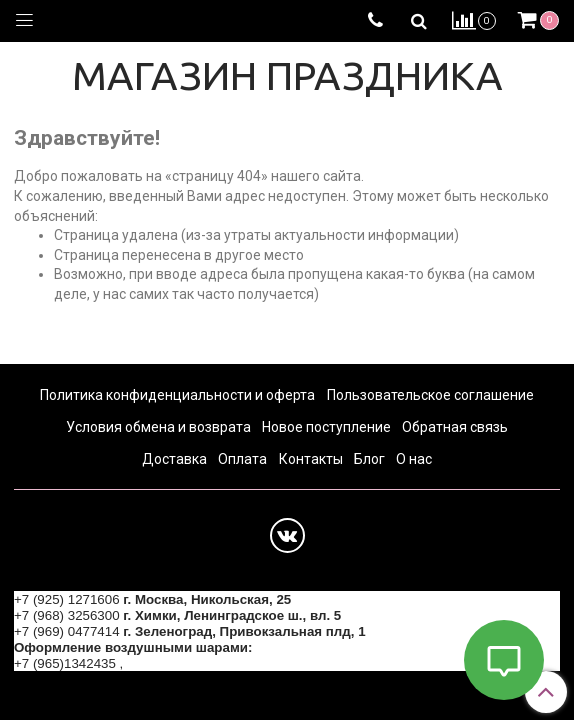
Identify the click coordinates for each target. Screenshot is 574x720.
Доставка (174, 459)
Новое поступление (326, 427)
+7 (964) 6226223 (180, 663)
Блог (369, 459)
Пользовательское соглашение (430, 395)
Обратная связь (455, 427)
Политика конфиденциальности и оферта (177, 395)
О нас (414, 459)
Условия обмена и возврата (158, 427)
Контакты (311, 459)
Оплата (242, 459)
